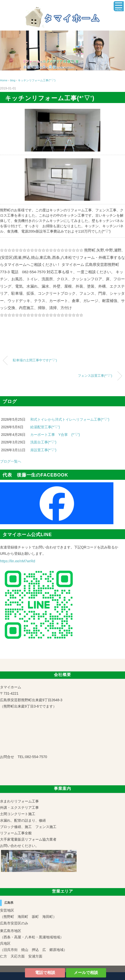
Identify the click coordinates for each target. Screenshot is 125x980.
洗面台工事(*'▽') (43, 442)
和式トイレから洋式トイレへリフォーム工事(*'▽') (70, 419)
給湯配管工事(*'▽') (45, 427)
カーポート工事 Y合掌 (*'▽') (55, 435)
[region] (62, 51)
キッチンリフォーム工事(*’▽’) (37, 80)
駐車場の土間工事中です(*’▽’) (35, 360)
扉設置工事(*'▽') (43, 450)
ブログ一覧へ (11, 461)
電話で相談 (45, 973)
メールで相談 (86, 973)
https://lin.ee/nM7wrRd (18, 561)
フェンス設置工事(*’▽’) (95, 376)
